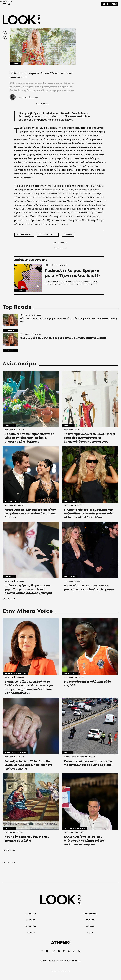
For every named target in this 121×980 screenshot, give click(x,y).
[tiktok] (54, 951)
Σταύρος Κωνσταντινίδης (74, 757)
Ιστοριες (68, 235)
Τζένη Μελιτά (23, 97)
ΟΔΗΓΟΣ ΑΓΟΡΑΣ (48, 961)
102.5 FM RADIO (64, 961)
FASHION (31, 920)
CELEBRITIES (90, 913)
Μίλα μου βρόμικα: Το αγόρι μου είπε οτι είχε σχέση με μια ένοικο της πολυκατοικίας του (68, 320)
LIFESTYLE (31, 913)
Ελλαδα (67, 753)
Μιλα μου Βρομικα (48, 235)
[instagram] (47, 951)
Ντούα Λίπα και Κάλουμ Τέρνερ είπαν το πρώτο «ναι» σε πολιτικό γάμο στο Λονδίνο (30, 513)
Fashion (68, 426)
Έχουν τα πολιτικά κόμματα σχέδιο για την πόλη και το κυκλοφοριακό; (88, 763)
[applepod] (69, 951)
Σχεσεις (15, 64)
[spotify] (64, 951)
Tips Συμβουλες (24, 235)
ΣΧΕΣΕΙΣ (90, 926)
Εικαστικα (9, 828)
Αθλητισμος (70, 673)
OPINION (90, 920)
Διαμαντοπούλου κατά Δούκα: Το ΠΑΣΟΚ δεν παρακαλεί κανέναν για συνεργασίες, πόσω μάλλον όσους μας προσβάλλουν (29, 687)
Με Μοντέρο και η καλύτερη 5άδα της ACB (88, 683)
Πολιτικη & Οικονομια (15, 673)
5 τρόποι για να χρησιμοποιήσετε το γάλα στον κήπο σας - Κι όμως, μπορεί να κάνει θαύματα (29, 438)
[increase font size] (5, 38)
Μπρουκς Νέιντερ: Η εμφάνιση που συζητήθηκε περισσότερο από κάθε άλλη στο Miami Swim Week (89, 513)
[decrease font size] (5, 33)
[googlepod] (74, 951)
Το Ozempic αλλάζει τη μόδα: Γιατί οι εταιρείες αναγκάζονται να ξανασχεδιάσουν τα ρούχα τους (89, 438)
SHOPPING (31, 926)
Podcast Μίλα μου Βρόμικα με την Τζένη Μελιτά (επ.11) (72, 273)
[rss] (79, 951)
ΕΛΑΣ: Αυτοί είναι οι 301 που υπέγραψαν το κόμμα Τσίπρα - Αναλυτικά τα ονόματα (85, 841)
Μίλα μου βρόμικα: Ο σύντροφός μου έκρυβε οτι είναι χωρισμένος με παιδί (63, 338)
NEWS (90, 932)
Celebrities (10, 501)
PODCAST (76, 961)
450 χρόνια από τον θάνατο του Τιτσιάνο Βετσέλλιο (27, 839)
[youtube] (59, 951)
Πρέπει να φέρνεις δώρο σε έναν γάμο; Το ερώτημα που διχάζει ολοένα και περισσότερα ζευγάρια (28, 589)
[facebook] (42, 951)
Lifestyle (9, 426)
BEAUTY (31, 932)
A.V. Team (8, 832)
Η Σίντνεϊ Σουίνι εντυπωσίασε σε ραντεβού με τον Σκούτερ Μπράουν (89, 587)
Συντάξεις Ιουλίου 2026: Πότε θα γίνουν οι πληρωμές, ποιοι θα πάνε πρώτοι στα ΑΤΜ (28, 765)
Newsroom (9, 430)
